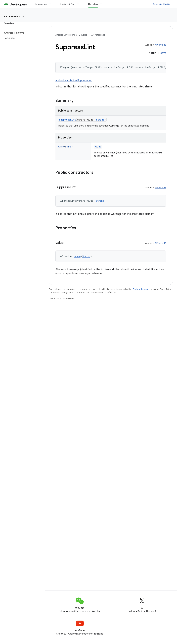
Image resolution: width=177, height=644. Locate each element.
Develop (83, 35)
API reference (14, 16)
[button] (22, 38)
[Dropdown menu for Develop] (102, 4)
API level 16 (161, 45)
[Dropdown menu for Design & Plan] (80, 4)
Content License (141, 289)
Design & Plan (67, 4)
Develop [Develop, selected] (93, 4)
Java (163, 53)
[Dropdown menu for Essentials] (51, 4)
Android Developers (65, 35)
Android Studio (162, 4)
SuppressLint (67, 120)
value (98, 147)
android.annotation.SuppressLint (74, 80)
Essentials (41, 4)
